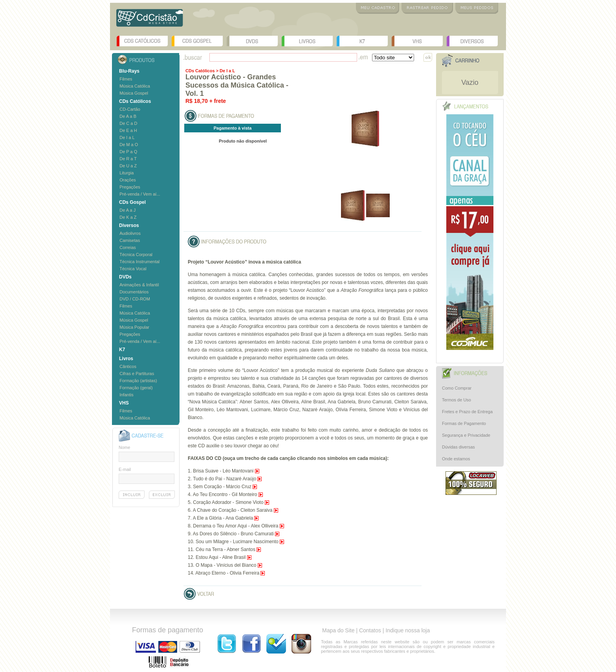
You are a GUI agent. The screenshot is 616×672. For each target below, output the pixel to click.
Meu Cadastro (378, 8)
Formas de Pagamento (464, 423)
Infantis (126, 395)
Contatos (370, 630)
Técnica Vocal (133, 269)
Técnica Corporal (136, 255)
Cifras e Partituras (137, 374)
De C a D (128, 123)
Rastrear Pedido (427, 8)
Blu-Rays (129, 71)
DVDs (252, 41)
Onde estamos (456, 459)
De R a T (128, 159)
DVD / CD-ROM (135, 299)
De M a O (129, 145)
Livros (307, 41)
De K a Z (128, 217)
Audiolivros (130, 233)
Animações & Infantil (139, 285)
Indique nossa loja (408, 630)
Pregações (130, 187)
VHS (417, 41)
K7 (362, 41)
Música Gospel (134, 93)
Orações (128, 180)
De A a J (127, 210)
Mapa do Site (338, 630)
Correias (128, 247)
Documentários (134, 292)
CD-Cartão (130, 109)
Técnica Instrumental (139, 262)
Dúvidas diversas (458, 447)
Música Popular (134, 327)
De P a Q (128, 152)
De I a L (127, 137)
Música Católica (135, 86)
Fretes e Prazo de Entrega (467, 412)
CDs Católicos (142, 41)
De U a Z (128, 166)
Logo (150, 21)
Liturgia (126, 173)
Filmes (126, 79)
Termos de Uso (456, 400)
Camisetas (130, 240)
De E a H (128, 130)
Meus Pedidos (477, 8)
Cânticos (128, 366)
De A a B (128, 116)
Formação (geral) (136, 388)
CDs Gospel (197, 41)
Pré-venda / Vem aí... (140, 194)
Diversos (472, 41)
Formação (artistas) (138, 381)
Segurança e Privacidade (466, 435)
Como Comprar (457, 388)
